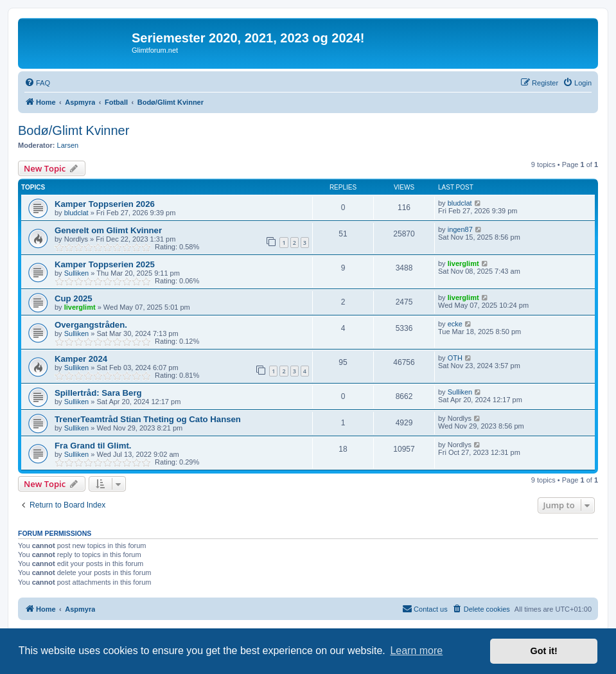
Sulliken (77, 273)
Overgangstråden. (91, 325)
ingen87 (460, 229)
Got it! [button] (544, 651)
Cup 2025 (74, 298)
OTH (455, 358)
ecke (455, 324)
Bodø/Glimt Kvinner (74, 130)
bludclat (76, 213)
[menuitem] (37, 83)
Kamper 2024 (81, 359)
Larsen (68, 145)
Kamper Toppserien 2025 (105, 264)
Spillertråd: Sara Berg (98, 393)
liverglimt (463, 263)
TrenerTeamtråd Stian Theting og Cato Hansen (148, 419)
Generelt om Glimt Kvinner (108, 230)
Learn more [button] (416, 651)
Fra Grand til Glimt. (93, 446)
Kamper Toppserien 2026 (105, 204)
